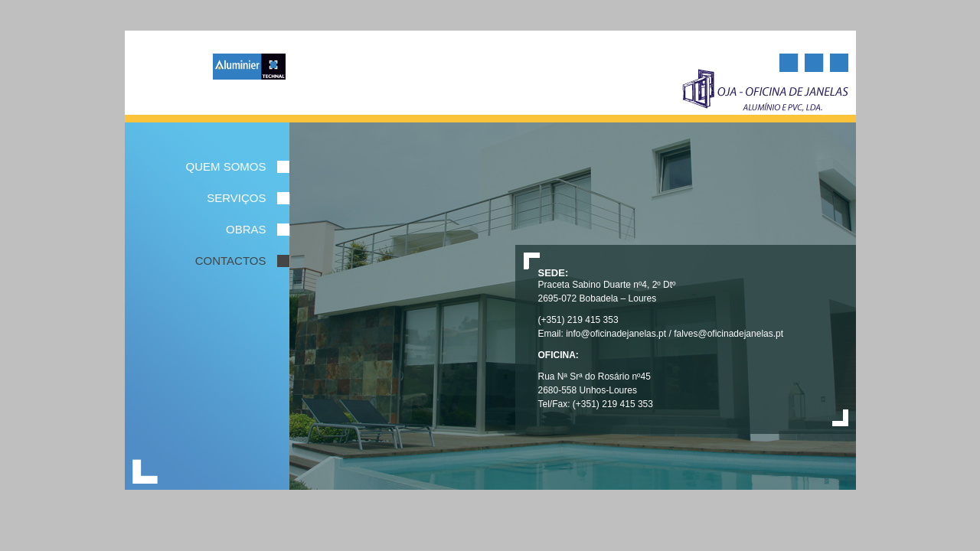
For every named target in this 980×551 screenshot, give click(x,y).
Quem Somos (225, 167)
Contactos (231, 261)
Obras (246, 230)
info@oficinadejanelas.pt (616, 334)
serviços (236, 198)
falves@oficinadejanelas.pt (728, 334)
